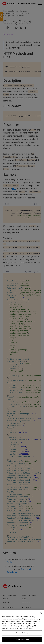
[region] (22, 627)
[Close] (41, 613)
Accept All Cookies (22, 639)
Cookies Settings (22, 633)
